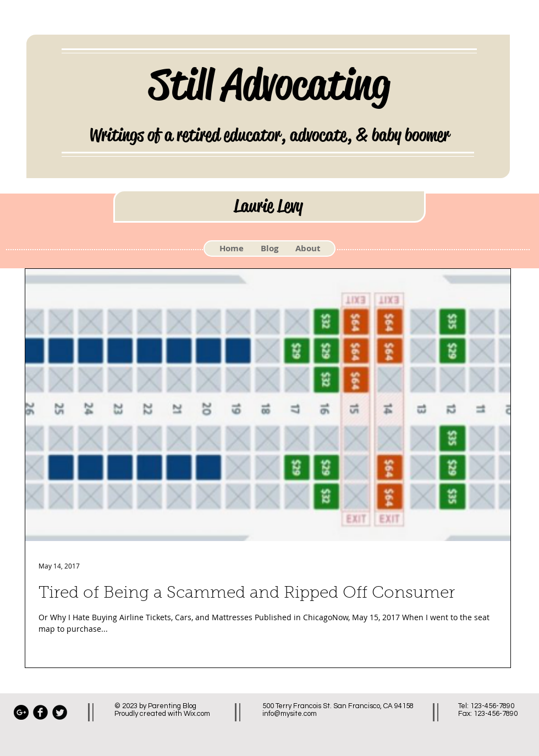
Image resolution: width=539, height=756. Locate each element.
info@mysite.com (290, 714)
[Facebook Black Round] (40, 712)
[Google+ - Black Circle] (21, 712)
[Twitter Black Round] (60, 712)
